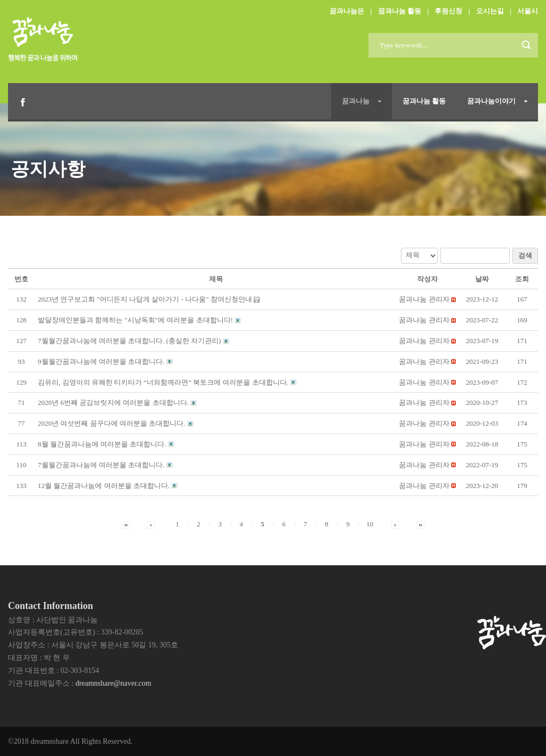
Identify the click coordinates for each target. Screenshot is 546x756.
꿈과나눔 (356, 101)
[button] (424, 299)
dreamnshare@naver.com (113, 683)
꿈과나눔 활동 (400, 11)
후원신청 (448, 11)
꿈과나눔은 (347, 11)
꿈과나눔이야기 (491, 101)
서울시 (528, 11)
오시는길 (490, 11)
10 (370, 524)
